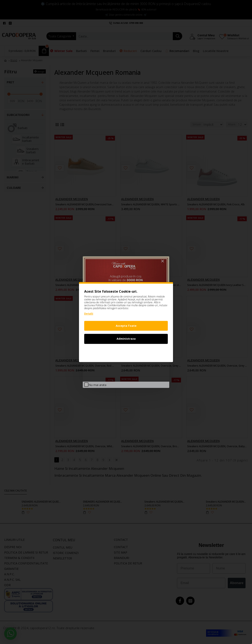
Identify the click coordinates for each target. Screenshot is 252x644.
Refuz (126, 352)
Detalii (89, 314)
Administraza (126, 339)
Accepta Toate (126, 326)
